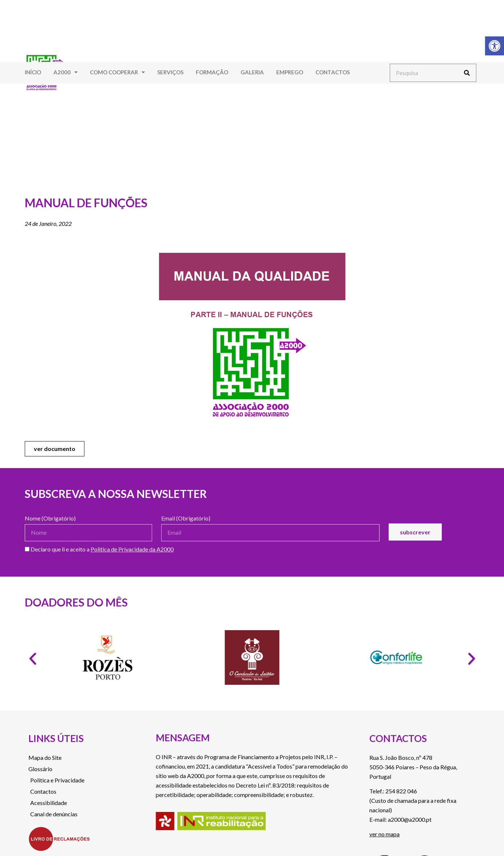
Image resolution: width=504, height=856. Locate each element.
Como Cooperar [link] (117, 72)
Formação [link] (212, 72)
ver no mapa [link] (384, 834)
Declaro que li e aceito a (99, 549)
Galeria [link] (252, 72)
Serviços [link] (170, 72)
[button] (33, 659)
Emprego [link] (290, 72)
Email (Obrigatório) (186, 519)
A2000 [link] (66, 72)
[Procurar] (467, 73)
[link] (495, 46)
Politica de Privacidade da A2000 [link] (132, 549)
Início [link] (33, 72)
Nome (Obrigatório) (50, 519)
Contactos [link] (333, 72)
